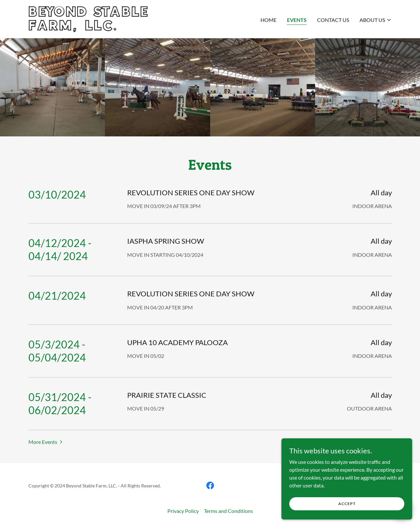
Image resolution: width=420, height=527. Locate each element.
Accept (347, 504)
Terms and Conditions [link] (228, 511)
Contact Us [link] (333, 20)
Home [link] (269, 20)
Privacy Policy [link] (183, 511)
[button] (376, 20)
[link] (92, 28)
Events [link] (297, 20)
